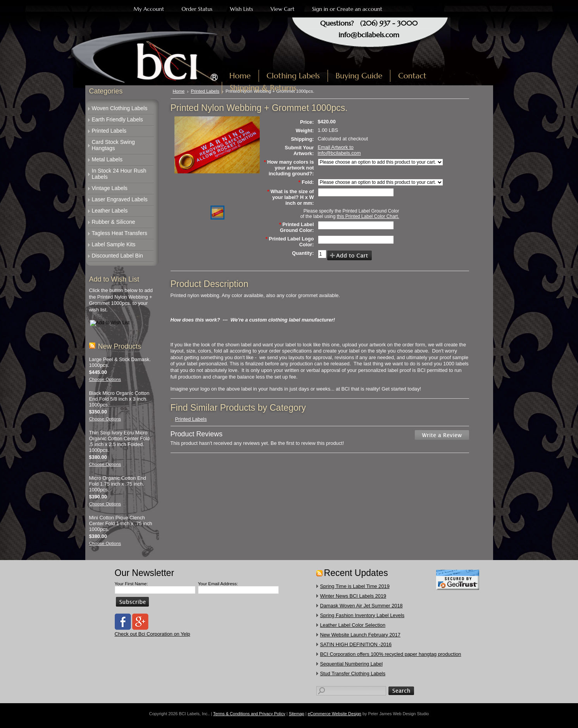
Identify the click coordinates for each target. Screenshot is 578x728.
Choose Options (105, 379)
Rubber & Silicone (114, 222)
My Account (149, 9)
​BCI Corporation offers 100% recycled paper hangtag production (391, 654)
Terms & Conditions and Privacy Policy (249, 714)
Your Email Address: (218, 584)
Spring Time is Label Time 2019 (355, 586)
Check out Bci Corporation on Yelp (153, 634)
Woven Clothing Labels (120, 108)
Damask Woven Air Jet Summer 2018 (361, 606)
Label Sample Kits (114, 244)
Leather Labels (110, 211)
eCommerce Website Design (335, 714)
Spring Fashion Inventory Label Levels (362, 615)
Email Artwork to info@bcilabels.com (339, 150)
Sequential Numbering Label (352, 664)
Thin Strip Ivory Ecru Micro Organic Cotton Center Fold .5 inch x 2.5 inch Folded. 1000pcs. (119, 441)
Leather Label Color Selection (353, 625)
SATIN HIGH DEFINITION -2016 (356, 644)
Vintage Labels (110, 188)
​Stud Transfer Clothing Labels (353, 674)
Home (179, 91)
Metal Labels (107, 159)
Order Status (197, 9)
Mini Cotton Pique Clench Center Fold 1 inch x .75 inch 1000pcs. (121, 523)
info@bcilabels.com (369, 35)
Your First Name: (131, 584)
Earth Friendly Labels (117, 119)
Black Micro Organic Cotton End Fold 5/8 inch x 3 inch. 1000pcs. (119, 399)
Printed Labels (109, 131)
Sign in (320, 9)
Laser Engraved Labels (120, 199)
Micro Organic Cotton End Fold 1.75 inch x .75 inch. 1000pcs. (118, 484)
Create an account (360, 9)
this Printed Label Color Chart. (368, 216)
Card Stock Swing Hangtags (113, 145)
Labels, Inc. (156, 57)
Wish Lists (242, 9)
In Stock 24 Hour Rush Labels (119, 174)
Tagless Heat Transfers (120, 233)
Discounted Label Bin (117, 256)
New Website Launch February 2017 (360, 635)
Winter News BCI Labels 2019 (353, 596)
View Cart (283, 9)
